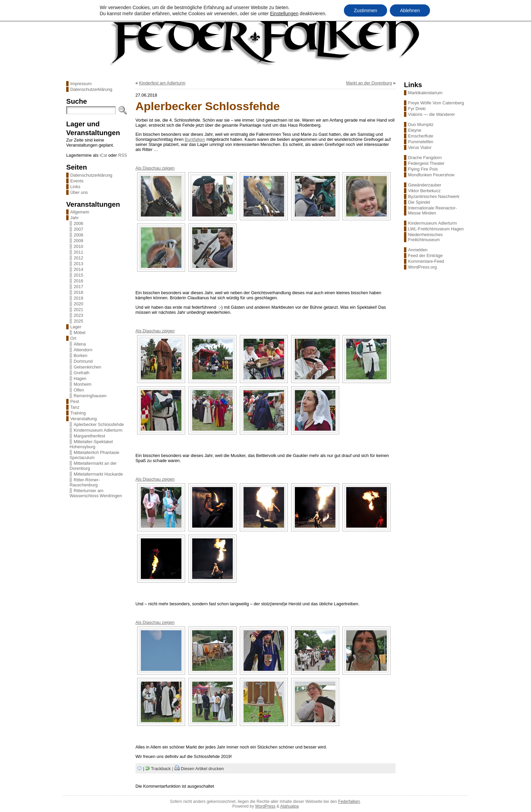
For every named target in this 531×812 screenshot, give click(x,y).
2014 (78, 269)
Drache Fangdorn (425, 158)
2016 (78, 281)
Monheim (83, 384)
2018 (78, 292)
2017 (78, 287)
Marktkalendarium (425, 93)
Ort (73, 338)
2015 (78, 275)
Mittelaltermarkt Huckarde (98, 474)
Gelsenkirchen (87, 367)
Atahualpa (289, 806)
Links (75, 187)
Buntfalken (195, 139)
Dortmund (83, 361)
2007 (78, 229)
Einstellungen (284, 14)
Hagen (80, 378)
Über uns (79, 192)
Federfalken (349, 802)
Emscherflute (421, 136)
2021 (78, 310)
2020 (78, 304)
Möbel (80, 333)
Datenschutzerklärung (91, 89)
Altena (80, 344)
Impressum (81, 84)
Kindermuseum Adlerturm (98, 430)
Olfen (79, 390)
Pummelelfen (421, 142)
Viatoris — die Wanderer (432, 114)
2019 (78, 298)
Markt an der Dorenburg (369, 83)
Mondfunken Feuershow (431, 175)
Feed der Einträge (425, 256)
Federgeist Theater (426, 163)
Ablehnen (410, 10)
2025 (78, 321)
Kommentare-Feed (426, 261)
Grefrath (82, 373)
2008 (78, 235)
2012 (78, 258)
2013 (78, 264)
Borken (81, 356)
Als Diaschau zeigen (155, 168)
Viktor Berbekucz (424, 191)
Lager (76, 327)
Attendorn (83, 350)
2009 (78, 241)
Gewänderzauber (425, 185)
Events (77, 181)
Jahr (74, 218)
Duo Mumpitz (421, 124)
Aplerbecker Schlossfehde (99, 424)
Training (78, 413)
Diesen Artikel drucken (202, 769)
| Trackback (157, 769)
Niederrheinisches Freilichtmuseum (425, 237)
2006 (78, 223)
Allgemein (80, 212)
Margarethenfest (89, 436)
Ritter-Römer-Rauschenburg (85, 482)
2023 (78, 315)
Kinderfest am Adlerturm (162, 83)
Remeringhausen (90, 396)
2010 (78, 246)
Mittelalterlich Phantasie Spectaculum (94, 455)
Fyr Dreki (417, 109)
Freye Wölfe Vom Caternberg (436, 103)
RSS (123, 155)
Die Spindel (419, 202)
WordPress (265, 806)
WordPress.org (422, 267)
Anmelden (418, 250)
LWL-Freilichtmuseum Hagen (436, 229)
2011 (78, 252)
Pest (75, 401)
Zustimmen (365, 10)
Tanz (75, 407)
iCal (103, 155)
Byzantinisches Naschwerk (434, 196)
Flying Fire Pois (423, 169)
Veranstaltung (83, 419)
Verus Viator (420, 147)
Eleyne (415, 130)
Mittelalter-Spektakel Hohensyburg (91, 444)
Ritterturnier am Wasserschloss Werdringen (96, 493)
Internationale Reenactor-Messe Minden (432, 210)
